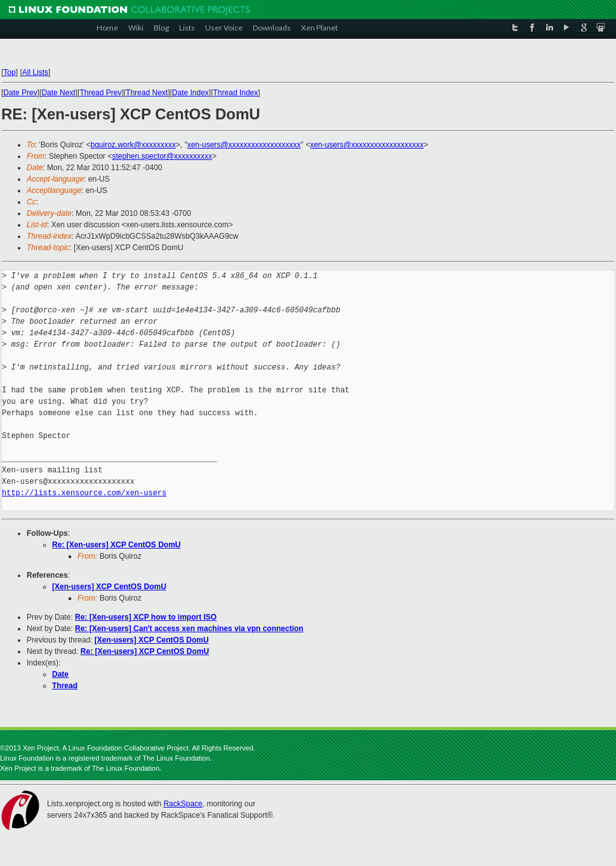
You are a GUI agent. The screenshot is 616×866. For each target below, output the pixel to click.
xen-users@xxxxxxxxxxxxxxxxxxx (244, 145)
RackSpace (183, 804)
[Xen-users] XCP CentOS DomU (109, 587)
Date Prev (20, 93)
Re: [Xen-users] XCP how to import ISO (146, 617)
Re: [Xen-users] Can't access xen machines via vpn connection (189, 629)
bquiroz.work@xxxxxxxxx (133, 145)
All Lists (35, 72)
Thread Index (236, 93)
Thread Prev (100, 93)
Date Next (58, 93)
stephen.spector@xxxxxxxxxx (162, 156)
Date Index (191, 93)
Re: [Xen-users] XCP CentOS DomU (116, 545)
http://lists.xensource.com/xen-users (84, 493)
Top (9, 72)
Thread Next (147, 93)
